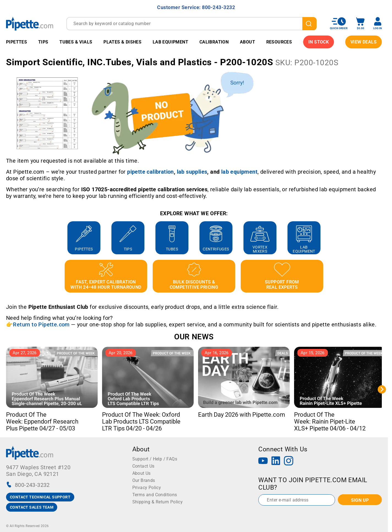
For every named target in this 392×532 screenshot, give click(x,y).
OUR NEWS (194, 337)
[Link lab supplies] (192, 172)
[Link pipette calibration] (150, 172)
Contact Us (143, 466)
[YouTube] (263, 461)
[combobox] (191, 24)
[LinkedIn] (276, 461)
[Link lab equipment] (239, 172)
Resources (279, 42)
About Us (142, 473)
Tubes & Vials (76, 42)
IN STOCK (319, 42)
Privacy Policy (147, 488)
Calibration (214, 42)
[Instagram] (289, 461)
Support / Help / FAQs (155, 459)
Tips (43, 42)
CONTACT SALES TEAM (32, 507)
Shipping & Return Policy (158, 502)
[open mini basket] (360, 24)
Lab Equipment (170, 42)
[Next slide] (382, 389)
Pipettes (17, 42)
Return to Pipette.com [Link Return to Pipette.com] (41, 324)
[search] (309, 24)
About (247, 42)
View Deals (364, 42)
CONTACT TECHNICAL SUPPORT (40, 497)
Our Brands (144, 480)
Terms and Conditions (155, 495)
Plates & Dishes (122, 42)
